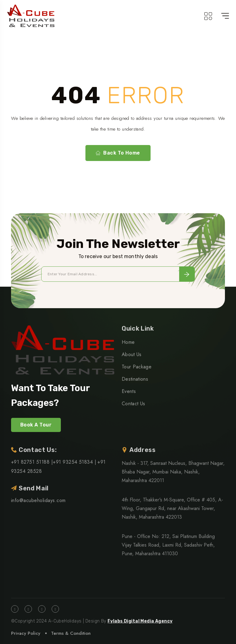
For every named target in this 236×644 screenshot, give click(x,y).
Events (129, 391)
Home (128, 342)
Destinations (135, 379)
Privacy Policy (26, 633)
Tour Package (137, 367)
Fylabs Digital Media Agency (140, 621)
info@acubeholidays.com (38, 500)
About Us (132, 354)
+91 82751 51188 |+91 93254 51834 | (54, 462)
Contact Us (133, 404)
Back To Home (118, 153)
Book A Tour (36, 425)
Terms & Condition (71, 633)
